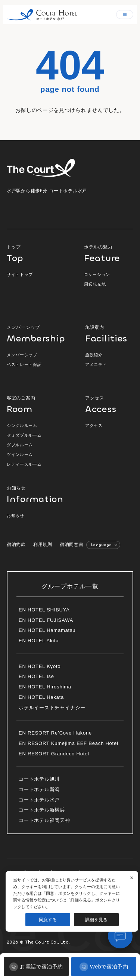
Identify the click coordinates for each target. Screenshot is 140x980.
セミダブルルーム (24, 435)
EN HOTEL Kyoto (40, 666)
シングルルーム (22, 425)
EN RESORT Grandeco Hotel (54, 754)
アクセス (109, 404)
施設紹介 (94, 355)
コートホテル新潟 (39, 789)
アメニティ (96, 364)
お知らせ (31, 494)
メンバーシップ (37, 334)
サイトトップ (20, 274)
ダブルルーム (20, 445)
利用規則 (43, 544)
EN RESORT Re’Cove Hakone (55, 733)
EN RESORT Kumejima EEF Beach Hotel (69, 743)
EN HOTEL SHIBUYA (44, 610)
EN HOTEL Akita (39, 641)
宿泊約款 (16, 544)
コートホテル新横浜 (42, 810)
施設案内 (109, 334)
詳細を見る (96, 920)
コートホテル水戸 (39, 800)
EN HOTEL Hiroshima (45, 687)
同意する (48, 920)
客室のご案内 (37, 404)
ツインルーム (20, 454)
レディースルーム (24, 464)
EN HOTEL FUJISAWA (46, 620)
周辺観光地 (95, 284)
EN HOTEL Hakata (41, 697)
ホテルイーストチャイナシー (52, 708)
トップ (37, 253)
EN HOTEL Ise (36, 676)
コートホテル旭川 (39, 779)
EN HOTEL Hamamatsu (47, 630)
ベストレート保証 (24, 364)
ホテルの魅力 (109, 253)
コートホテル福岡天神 (44, 820)
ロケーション (97, 274)
